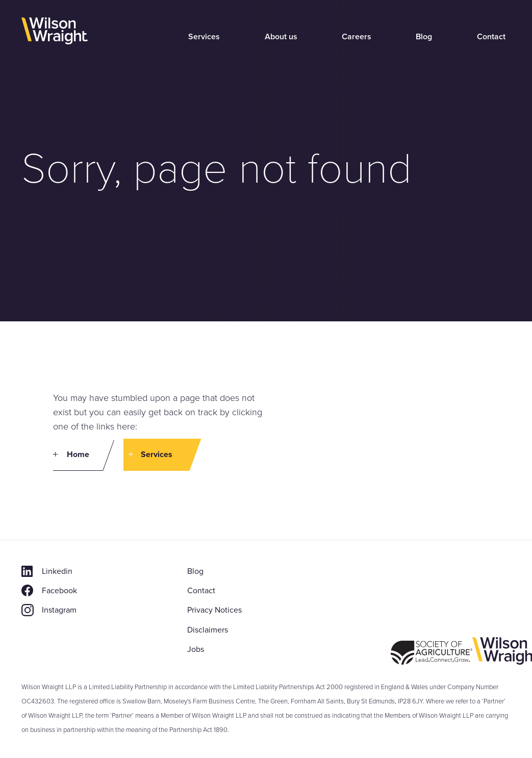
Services (204, 36)
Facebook (59, 590)
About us (281, 36)
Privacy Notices (214, 610)
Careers (357, 36)
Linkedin (57, 571)
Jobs (196, 649)
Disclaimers (208, 630)
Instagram (59, 610)
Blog (424, 36)
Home (78, 454)
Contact (491, 36)
